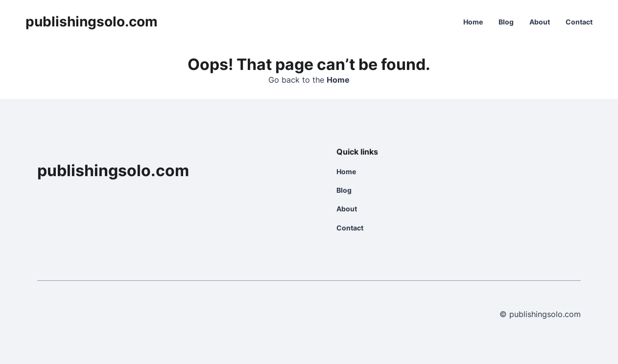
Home (473, 22)
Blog (506, 22)
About (540, 22)
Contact (579, 22)
